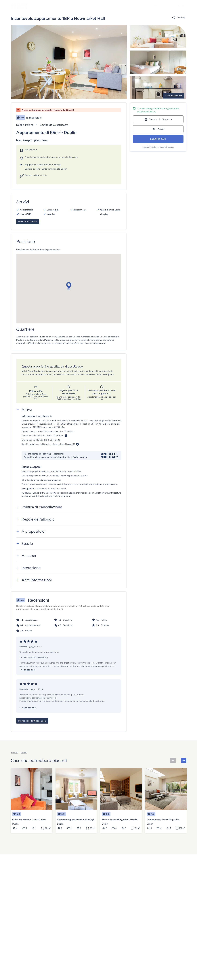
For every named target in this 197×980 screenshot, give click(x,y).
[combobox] (47, 6)
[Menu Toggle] (169, 6)
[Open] (60, 6)
